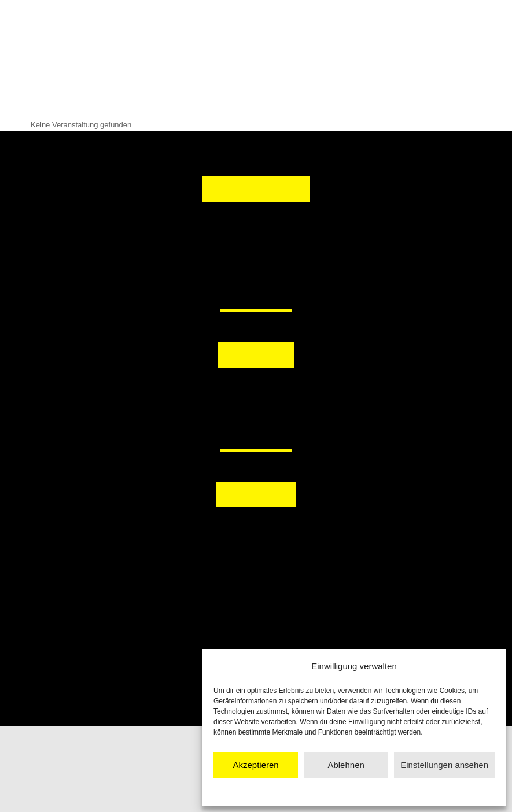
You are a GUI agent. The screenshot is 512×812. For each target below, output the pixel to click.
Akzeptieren (255, 765)
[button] (200, 395)
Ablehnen (346, 765)
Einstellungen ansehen (444, 765)
